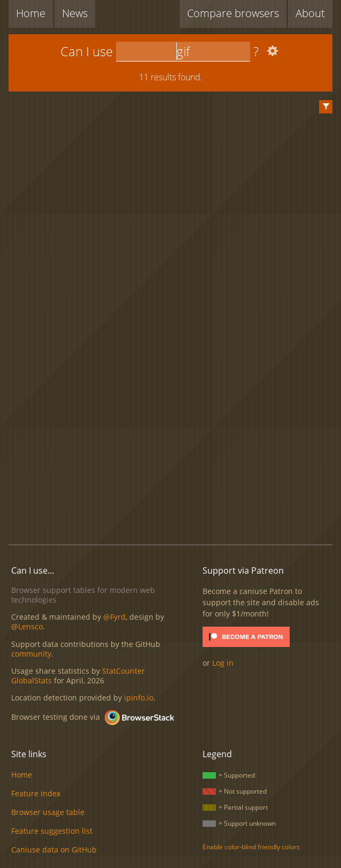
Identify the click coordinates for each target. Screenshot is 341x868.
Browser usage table (48, 812)
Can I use (87, 51)
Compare (233, 13)
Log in (223, 663)
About (310, 13)
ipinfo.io (139, 698)
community (31, 654)
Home (31, 13)
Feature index (36, 793)
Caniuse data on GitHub (54, 850)
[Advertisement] (175, 449)
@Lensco (27, 626)
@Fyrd (114, 617)
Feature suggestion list (52, 831)
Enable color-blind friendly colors (251, 847)
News (75, 13)
